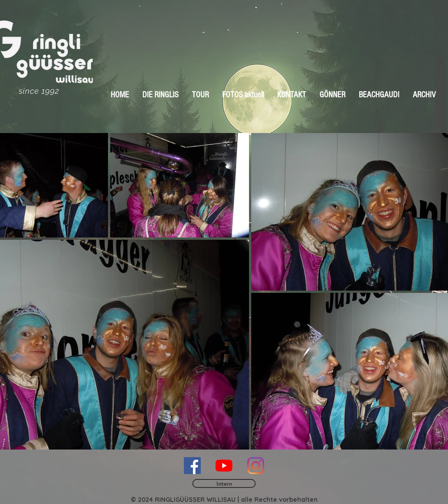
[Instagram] (256, 466)
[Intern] (224, 483)
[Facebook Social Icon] (192, 466)
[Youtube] (224, 466)
